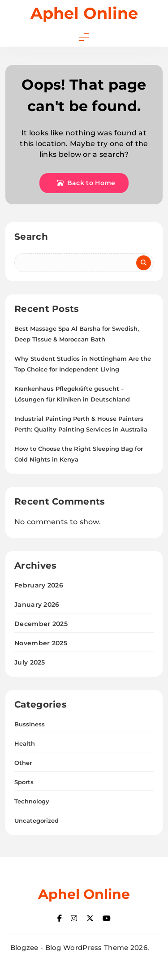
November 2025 (41, 643)
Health (25, 743)
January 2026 (37, 604)
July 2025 (30, 662)
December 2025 (41, 624)
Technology (32, 801)
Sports (24, 782)
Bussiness (30, 724)
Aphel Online (84, 13)
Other (23, 763)
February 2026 (39, 585)
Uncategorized (37, 820)
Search (31, 237)
